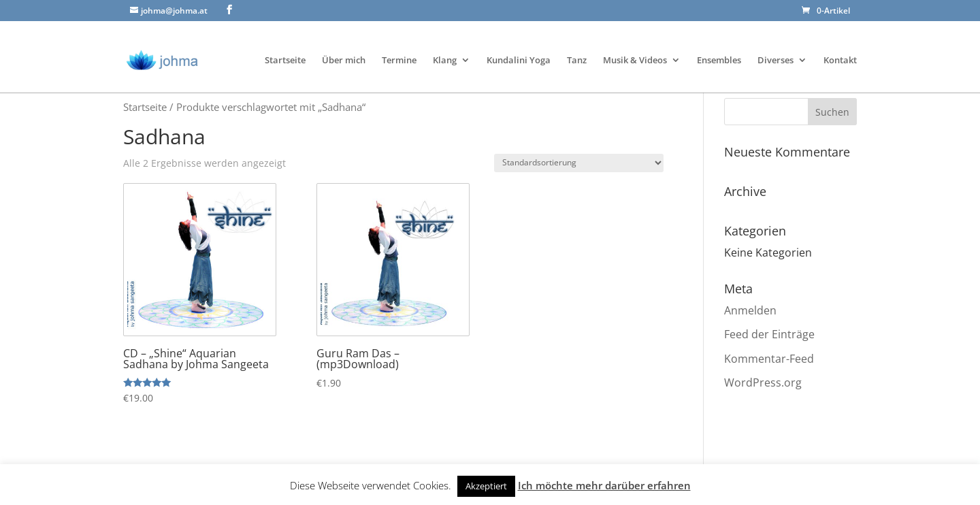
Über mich (344, 45)
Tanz (577, 45)
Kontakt (840, 45)
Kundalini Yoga (519, 45)
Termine (399, 45)
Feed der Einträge (769, 334)
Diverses (775, 45)
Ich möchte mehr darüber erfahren (604, 485)
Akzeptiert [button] (486, 486)
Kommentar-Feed (769, 359)
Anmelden (750, 310)
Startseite (285, 45)
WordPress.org (763, 382)
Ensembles (719, 45)
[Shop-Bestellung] (579, 163)
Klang (445, 45)
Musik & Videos (635, 45)
